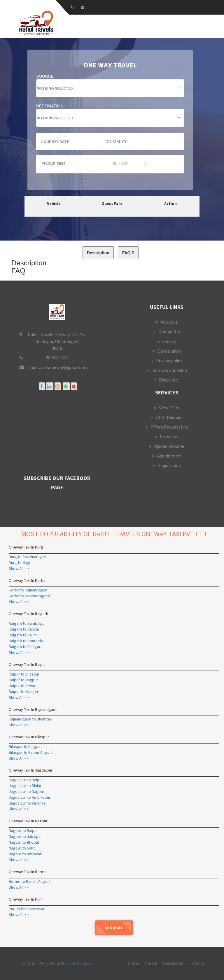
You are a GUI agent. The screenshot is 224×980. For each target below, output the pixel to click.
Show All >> (19, 568)
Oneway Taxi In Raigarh (28, 614)
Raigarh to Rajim (23, 635)
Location (197, 963)
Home (134, 963)
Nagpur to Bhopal (24, 842)
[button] (110, 88)
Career (151, 963)
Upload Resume (169, 446)
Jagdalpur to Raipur (26, 780)
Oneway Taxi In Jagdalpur (31, 770)
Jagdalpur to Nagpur (27, 791)
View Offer (169, 408)
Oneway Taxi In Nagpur (28, 821)
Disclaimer (169, 380)
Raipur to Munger (24, 692)
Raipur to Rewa (22, 686)
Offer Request (169, 417)
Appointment (169, 456)
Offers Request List (169, 427)
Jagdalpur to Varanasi (28, 803)
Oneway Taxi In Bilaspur (29, 737)
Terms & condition (169, 370)
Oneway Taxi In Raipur (27, 664)
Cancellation (169, 351)
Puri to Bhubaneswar (27, 909)
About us (169, 322)
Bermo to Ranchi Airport (30, 881)
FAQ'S (128, 253)
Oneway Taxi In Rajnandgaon (33, 709)
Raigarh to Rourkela (26, 641)
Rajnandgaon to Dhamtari (30, 719)
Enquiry (169, 342)
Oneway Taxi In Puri (25, 899)
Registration (169, 466)
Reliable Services (77, 963)
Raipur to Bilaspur (24, 674)
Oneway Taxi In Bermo (28, 872)
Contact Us (169, 332)
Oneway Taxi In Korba (27, 580)
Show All (114, 928)
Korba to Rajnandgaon (28, 590)
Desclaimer (173, 963)
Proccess (169, 437)
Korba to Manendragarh (29, 596)
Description (98, 253)
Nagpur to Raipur (23, 831)
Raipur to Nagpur (23, 680)
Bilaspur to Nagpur (25, 746)
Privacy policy (169, 361)
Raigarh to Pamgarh (26, 647)
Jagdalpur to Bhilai (25, 786)
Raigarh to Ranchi (24, 629)
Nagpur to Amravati (26, 854)
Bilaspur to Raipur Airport (31, 752)
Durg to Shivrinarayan (27, 557)
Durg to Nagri (20, 563)
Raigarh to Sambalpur (27, 623)
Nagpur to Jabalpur (25, 836)
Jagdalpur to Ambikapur (30, 797)
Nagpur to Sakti (22, 848)
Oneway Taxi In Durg (26, 547)
